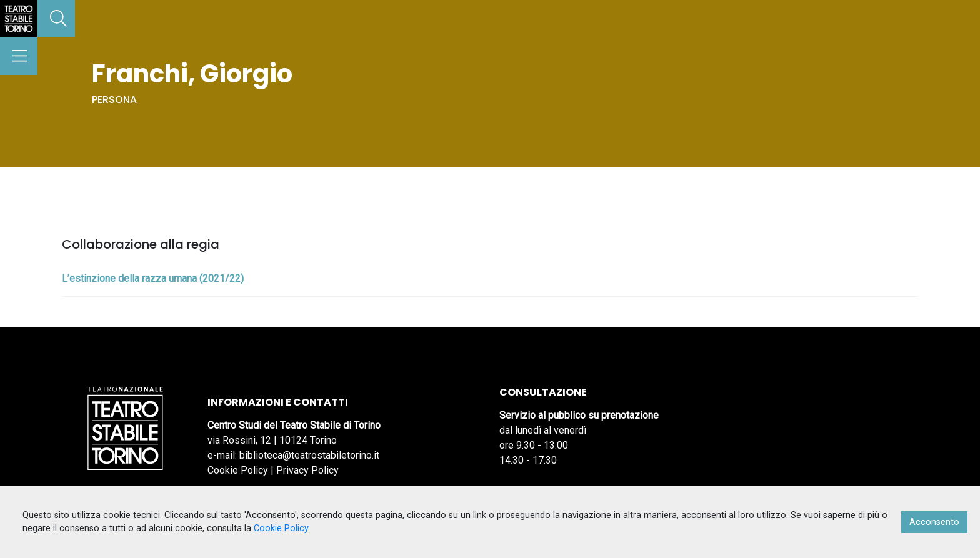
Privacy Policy (307, 470)
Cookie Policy (238, 470)
